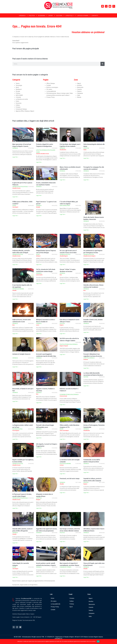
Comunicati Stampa (21, 109)
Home (52, 598)
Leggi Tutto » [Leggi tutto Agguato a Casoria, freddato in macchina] (39, 403)
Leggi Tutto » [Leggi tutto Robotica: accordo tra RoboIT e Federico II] (63, 405)
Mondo (79, 97)
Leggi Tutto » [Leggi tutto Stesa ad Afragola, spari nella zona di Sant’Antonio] (86, 577)
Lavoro (38, 275)
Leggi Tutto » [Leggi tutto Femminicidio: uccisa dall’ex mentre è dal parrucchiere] (86, 472)
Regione (66, 256)
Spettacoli (19, 89)
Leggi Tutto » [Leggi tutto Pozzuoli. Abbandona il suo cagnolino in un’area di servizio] (86, 368)
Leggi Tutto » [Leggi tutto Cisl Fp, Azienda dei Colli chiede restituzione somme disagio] (39, 283)
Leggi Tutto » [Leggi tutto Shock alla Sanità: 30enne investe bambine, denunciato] (86, 230)
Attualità (43, 154)
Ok (98, 641)
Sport (51, 16)
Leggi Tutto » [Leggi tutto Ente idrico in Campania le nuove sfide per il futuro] (63, 334)
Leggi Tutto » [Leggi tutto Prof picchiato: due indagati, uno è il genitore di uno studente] (63, 158)
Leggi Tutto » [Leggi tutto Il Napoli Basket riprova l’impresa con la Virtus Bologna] (39, 265)
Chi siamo (49, 89)
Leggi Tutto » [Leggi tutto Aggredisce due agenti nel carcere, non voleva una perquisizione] (39, 542)
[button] (114, 6)
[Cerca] (103, 64)
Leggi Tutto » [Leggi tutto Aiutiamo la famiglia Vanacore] (15, 367)
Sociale (18, 91)
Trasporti (66, 346)
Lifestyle (70, 16)
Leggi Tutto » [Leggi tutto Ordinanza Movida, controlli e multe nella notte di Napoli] (15, 265)
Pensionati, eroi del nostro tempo (70, 479)
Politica (32, 16)
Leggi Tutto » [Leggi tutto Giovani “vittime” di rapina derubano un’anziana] (63, 283)
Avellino (79, 85)
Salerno (79, 91)
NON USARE (19, 95)
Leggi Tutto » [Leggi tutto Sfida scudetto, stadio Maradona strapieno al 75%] (63, 439)
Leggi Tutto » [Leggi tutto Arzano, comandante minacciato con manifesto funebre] (39, 195)
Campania (80, 93)
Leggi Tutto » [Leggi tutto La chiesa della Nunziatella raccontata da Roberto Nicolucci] (86, 386)
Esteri (17, 101)
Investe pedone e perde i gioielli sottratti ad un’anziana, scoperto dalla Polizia (46, 565)
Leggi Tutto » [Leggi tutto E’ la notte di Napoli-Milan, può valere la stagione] (63, 214)
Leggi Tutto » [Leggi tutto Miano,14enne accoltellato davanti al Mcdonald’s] (63, 180)
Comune (47, 154)
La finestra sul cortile (22, 99)
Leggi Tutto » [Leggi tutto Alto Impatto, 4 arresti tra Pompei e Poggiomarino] (39, 457)
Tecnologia (19, 85)
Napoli (79, 83)
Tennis (18, 83)
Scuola (65, 396)
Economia (42, 16)
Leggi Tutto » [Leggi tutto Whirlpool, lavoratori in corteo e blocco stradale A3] (39, 334)
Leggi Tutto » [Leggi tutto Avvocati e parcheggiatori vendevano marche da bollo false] (39, 367)
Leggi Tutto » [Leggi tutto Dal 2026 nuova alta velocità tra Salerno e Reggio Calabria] (63, 355)
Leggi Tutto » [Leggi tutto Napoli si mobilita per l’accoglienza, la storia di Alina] (15, 474)
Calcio (61, 431)
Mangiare (38, 500)
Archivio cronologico (52, 87)
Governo (90, 256)
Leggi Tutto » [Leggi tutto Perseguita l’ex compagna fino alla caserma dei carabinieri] (86, 180)
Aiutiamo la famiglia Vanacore (21, 354)
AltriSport (38, 256)
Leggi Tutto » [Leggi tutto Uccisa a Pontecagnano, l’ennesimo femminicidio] (86, 439)
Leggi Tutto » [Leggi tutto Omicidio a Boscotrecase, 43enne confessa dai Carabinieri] (86, 299)
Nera (65, 150)
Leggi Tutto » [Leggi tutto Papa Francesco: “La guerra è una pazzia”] (39, 216)
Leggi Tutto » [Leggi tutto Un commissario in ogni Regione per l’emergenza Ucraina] (86, 265)
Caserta (79, 89)
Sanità (41, 275)
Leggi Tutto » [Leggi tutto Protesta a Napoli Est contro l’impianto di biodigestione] (39, 162)
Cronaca (22, 16)
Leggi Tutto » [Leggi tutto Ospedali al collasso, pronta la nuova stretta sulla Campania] (86, 493)
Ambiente (38, 154)
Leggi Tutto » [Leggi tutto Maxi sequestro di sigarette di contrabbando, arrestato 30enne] (63, 576)
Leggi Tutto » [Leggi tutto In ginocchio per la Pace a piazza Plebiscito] (15, 197)
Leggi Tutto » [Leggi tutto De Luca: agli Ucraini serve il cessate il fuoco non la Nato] (63, 265)
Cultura (59, 16)
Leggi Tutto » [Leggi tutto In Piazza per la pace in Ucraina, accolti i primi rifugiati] (15, 508)
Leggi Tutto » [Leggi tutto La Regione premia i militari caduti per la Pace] (15, 439)
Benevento (80, 87)
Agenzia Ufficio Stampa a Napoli (25, 111)
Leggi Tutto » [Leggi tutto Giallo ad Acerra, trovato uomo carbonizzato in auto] (15, 334)
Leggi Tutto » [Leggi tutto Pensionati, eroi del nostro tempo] (63, 493)
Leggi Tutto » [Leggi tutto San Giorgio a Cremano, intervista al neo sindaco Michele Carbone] (63, 542)
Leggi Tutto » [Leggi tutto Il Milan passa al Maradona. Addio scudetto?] (15, 216)
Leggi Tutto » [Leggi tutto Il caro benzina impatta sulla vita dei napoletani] (15, 299)
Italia (79, 95)
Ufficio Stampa (83, 16)
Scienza (62, 396)
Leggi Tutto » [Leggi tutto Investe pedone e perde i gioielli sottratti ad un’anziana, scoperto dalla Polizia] (39, 576)
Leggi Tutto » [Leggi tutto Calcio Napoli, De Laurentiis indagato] (15, 577)
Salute (85, 150)
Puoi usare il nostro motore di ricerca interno (30, 59)
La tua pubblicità (51, 91)
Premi (14, 431)
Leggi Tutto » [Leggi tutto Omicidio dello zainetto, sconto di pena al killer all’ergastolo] (15, 543)
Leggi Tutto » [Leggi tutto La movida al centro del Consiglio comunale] (63, 474)
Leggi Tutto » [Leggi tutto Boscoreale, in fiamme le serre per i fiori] (15, 401)
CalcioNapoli (15, 207)
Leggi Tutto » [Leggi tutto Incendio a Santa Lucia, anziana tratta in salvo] (86, 332)
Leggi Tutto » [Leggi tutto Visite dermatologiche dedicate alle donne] (86, 158)
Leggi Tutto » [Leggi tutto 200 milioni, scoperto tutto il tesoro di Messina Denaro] (86, 542)
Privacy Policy (51, 97)
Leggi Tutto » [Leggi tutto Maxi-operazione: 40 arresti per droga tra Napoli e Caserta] (15, 157)
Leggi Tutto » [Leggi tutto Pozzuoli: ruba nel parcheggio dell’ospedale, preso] (39, 438)
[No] (114, 641)
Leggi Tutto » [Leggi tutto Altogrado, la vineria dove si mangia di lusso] (39, 508)
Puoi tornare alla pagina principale (26, 49)
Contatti (95, 16)
